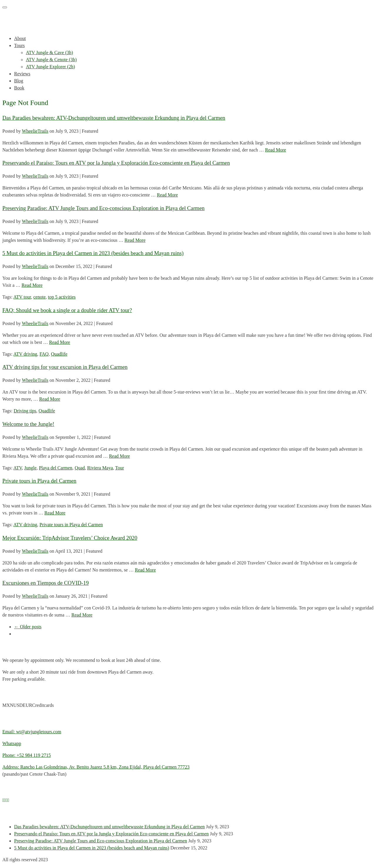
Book (19, 88)
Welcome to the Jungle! (28, 424)
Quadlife (59, 354)
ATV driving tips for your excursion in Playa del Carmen (65, 367)
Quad (80, 468)
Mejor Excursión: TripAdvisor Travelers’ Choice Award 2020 (70, 538)
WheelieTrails (35, 131)
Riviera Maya (100, 468)
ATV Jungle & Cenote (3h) (51, 60)
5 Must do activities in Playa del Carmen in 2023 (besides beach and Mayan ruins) (93, 253)
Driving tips (25, 411)
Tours (19, 45)
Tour (120, 468)
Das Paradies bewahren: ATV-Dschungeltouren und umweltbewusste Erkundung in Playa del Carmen (114, 118)
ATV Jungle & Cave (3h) (49, 53)
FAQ (44, 354)
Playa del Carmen (56, 468)
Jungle (31, 468)
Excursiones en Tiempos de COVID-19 (46, 583)
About (20, 38)
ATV (18, 468)
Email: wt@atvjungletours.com (32, 732)
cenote (40, 297)
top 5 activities (62, 297)
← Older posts (28, 627)
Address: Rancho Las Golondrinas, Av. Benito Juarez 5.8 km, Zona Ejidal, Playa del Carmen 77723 (96, 767)
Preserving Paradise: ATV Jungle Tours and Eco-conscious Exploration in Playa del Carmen (103, 208)
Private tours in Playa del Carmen (39, 481)
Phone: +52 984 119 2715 (27, 755)
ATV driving (25, 354)
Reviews (22, 74)
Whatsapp (12, 743)
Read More (276, 150)
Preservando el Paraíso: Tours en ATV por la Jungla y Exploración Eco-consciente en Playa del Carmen (116, 163)
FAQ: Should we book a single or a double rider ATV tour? (67, 310)
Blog (19, 81)
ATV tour (22, 297)
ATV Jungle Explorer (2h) (50, 67)
